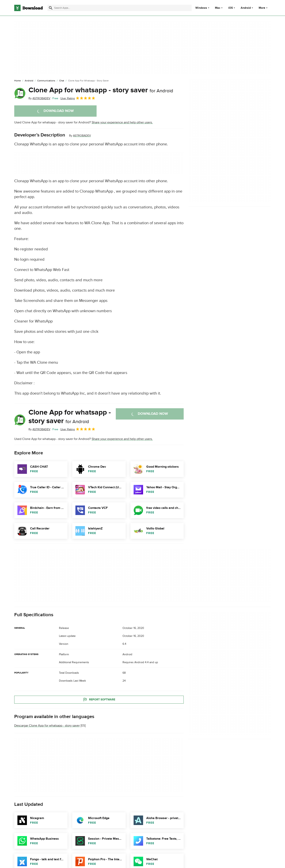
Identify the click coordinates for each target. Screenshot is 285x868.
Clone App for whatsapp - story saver (101, 90)
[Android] (29, 81)
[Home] (18, 81)
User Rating (78, 98)
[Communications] (46, 81)
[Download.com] (28, 8)
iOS (230, 8)
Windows (201, 8)
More (264, 8)
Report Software (99, 699)
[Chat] (62, 81)
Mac (218, 8)
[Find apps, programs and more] (119, 8)
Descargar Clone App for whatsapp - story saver (47, 726)
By (39, 98)
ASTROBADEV (82, 136)
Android (246, 8)
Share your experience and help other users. (122, 122)
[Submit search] (51, 8)
